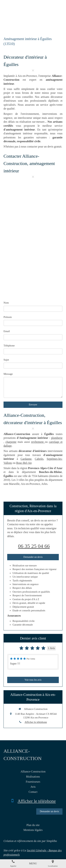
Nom (6, 303)
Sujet (6, 360)
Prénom (8, 317)
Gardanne (26, 459)
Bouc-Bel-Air (24, 463)
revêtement (38, 442)
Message (8, 374)
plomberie (57, 438)
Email (7, 331)
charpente (11, 442)
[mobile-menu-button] (33, 864)
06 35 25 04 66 (34, 546)
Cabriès (39, 459)
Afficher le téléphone (36, 722)
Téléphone (9, 346)
